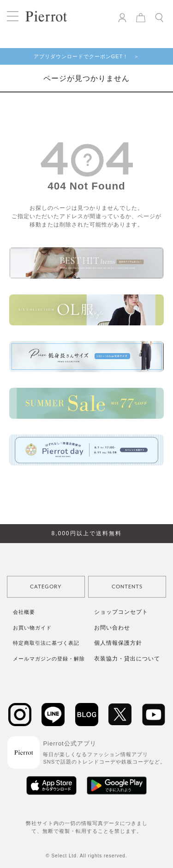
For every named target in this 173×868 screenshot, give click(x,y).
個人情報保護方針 (118, 643)
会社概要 (24, 612)
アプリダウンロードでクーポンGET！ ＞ (87, 56)
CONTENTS (127, 587)
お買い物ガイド (32, 628)
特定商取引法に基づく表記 (46, 643)
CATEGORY (46, 587)
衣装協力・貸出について (127, 659)
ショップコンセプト (121, 612)
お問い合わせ (112, 628)
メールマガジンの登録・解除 (49, 659)
